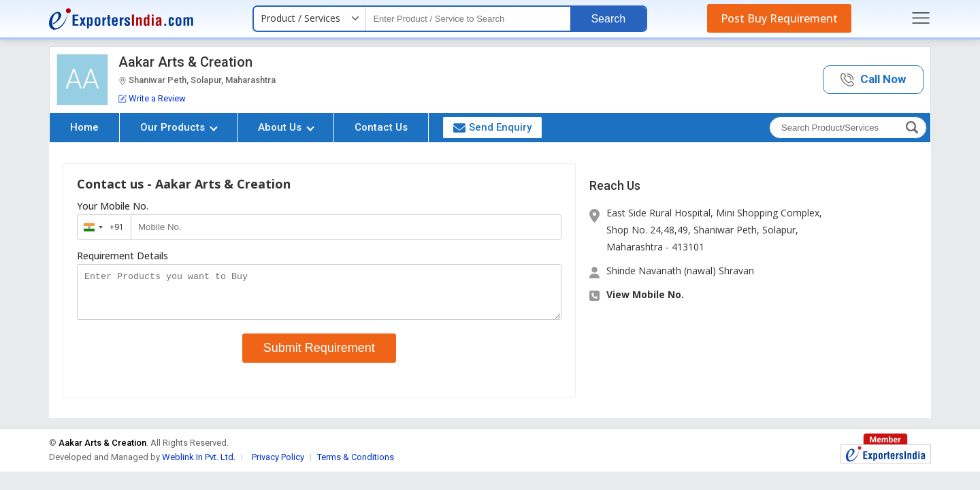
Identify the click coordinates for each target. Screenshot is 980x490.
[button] (873, 80)
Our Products (179, 127)
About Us (286, 127)
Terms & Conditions (356, 465)
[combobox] (101, 227)
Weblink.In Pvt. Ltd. (199, 465)
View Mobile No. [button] (645, 294)
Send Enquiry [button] (492, 127)
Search (608, 19)
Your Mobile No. (113, 206)
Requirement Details (122, 256)
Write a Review (152, 98)
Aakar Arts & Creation (185, 62)
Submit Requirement (319, 356)
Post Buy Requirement (779, 18)
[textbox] (468, 19)
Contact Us (381, 127)
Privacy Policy (278, 465)
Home (84, 127)
